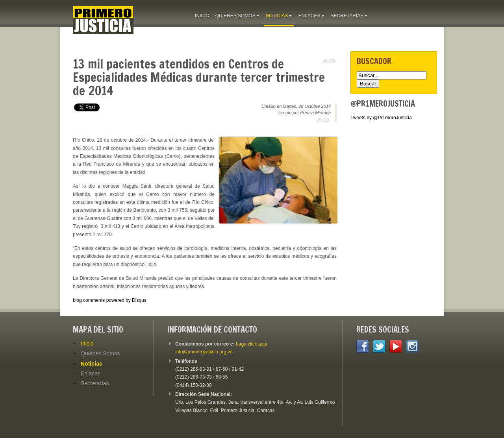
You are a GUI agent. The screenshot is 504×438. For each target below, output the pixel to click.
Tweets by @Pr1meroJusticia (381, 118)
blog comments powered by (110, 300)
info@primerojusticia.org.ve (204, 352)
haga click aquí (252, 344)
